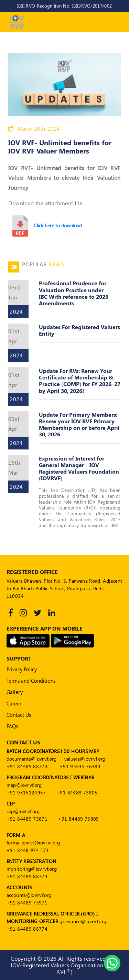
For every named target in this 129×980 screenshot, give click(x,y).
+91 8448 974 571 (28, 850)
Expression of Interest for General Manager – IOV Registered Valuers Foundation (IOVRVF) (79, 468)
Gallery (15, 692)
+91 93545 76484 (80, 766)
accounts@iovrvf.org (29, 895)
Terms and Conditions (31, 681)
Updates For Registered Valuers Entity (79, 330)
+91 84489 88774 (27, 876)
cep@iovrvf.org (23, 811)
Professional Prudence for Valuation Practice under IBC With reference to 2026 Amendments (74, 293)
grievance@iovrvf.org (83, 921)
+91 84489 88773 (27, 766)
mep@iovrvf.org (24, 785)
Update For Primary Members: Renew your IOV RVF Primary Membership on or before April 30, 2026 (79, 424)
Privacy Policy (22, 669)
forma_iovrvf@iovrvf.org (33, 843)
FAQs (12, 726)
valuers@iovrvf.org (85, 759)
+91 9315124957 (26, 793)
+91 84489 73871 (27, 819)
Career (14, 703)
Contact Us (19, 715)
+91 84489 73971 (27, 903)
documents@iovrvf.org (32, 759)
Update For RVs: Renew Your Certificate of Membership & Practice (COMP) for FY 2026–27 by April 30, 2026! (80, 381)
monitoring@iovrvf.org (32, 869)
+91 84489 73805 (77, 793)
